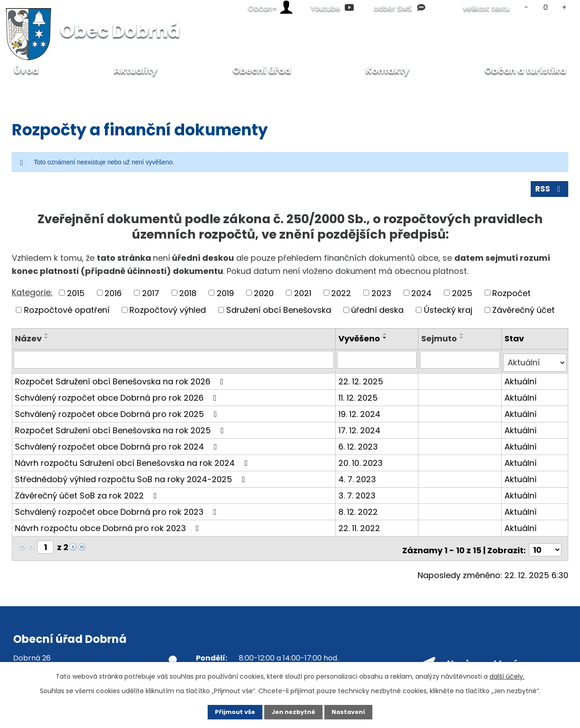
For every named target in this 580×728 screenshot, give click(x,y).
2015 (76, 296)
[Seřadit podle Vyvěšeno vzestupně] (386, 337)
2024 (421, 296)
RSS (549, 192)
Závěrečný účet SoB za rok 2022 (88, 495)
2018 (188, 296)
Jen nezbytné (293, 711)
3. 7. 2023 (358, 495)
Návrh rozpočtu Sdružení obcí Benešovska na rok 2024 (133, 462)
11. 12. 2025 (359, 397)
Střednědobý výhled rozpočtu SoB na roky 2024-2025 (132, 479)
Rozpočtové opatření (67, 313)
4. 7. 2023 (359, 479)
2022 (341, 296)
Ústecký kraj (448, 313)
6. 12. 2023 (359, 446)
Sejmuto (440, 342)
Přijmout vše (227, 711)
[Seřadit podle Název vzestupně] (47, 337)
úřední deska (377, 313)
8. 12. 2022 (359, 511)
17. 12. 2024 (361, 430)
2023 (381, 296)
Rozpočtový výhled (168, 313)
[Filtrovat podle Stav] (535, 363)
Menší (526, 7)
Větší (564, 7)
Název (28, 342)
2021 (303, 296)
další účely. (507, 675)
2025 (462, 296)
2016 (113, 296)
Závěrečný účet (523, 313)
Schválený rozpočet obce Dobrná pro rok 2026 (118, 397)
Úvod (21, 90)
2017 (151, 296)
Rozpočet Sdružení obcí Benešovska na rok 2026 (121, 381)
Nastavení (356, 711)
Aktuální (521, 381)
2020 (264, 296)
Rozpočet (511, 296)
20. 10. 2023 (362, 462)
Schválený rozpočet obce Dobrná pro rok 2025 (118, 414)
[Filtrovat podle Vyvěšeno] (378, 363)
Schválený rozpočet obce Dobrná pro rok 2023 (118, 511)
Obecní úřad (65, 90)
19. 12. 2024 (361, 414)
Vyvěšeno (361, 342)
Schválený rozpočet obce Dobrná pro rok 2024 (118, 446)
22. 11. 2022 (361, 528)
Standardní (545, 7)
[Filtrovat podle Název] (174, 363)
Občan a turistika (525, 70)
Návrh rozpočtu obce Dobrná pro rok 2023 (109, 528)
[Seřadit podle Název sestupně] (47, 341)
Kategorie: (32, 295)
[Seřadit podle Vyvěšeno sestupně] (386, 341)
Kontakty (387, 70)
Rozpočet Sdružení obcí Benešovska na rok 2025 (121, 430)
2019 (225, 296)
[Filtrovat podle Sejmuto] (460, 363)
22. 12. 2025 (362, 381)
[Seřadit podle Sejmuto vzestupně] (463, 337)
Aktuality (135, 70)
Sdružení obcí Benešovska (279, 313)
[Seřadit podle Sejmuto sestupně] (463, 341)
